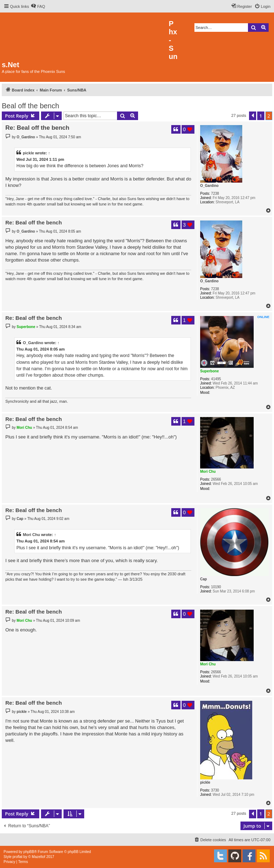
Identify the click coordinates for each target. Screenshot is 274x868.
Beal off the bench (31, 106)
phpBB (29, 852)
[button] (253, 116)
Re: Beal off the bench (37, 128)
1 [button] (261, 116)
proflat (17, 857)
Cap (204, 579)
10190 (216, 587)
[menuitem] (38, 6)
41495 (216, 379)
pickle (29, 153)
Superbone (209, 371)
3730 (215, 790)
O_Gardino (209, 186)
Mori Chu (208, 472)
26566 (216, 479)
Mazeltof (39, 857)
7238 (215, 194)
